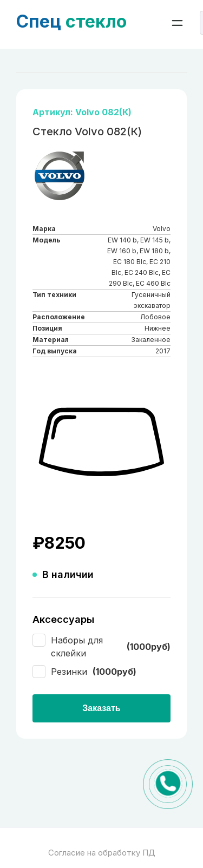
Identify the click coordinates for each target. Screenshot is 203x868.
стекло (71, 21)
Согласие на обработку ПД (102, 853)
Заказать (101, 708)
